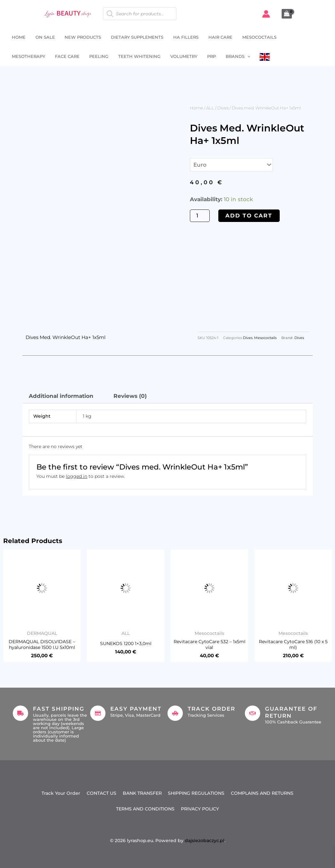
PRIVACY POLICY (200, 809)
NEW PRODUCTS (82, 37)
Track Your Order (61, 793)
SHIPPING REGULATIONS (196, 793)
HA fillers (184, 37)
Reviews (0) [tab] (130, 396)
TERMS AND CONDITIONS (145, 809)
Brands (236, 56)
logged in (77, 476)
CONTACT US (101, 793)
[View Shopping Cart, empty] (287, 14)
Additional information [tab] (61, 396)
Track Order (211, 709)
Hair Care (218, 37)
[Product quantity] (200, 216)
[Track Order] (175, 713)
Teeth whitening (138, 56)
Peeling (98, 56)
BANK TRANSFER (142, 793)
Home (18, 37)
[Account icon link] (266, 14)
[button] (245, 56)
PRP (210, 56)
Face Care (66, 56)
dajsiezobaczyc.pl (205, 840)
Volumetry (182, 56)
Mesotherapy (28, 56)
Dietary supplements (136, 37)
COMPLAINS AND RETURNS (262, 793)
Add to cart (249, 216)
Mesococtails (257, 37)
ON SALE (44, 37)
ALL (210, 108)
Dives (223, 108)
